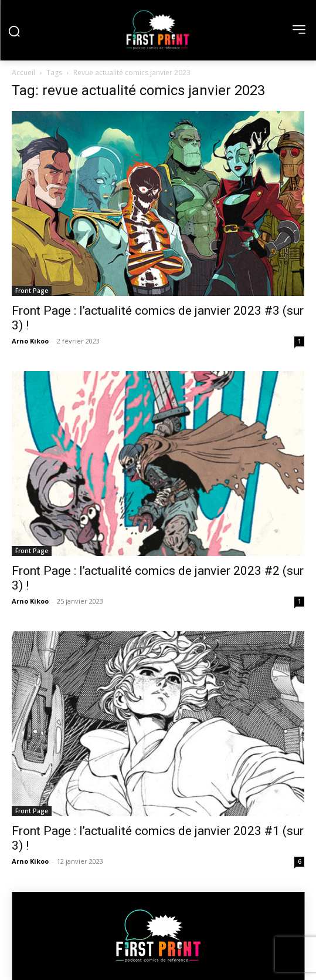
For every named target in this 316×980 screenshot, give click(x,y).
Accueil (23, 73)
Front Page (32, 291)
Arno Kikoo (30, 341)
